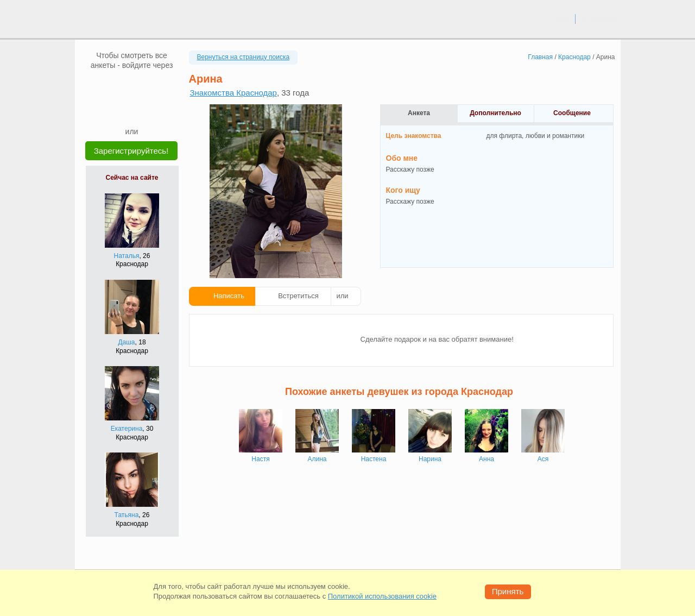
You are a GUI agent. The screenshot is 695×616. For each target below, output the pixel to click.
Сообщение (572, 113)
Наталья (127, 256)
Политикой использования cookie (382, 596)
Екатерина (127, 429)
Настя (260, 459)
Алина (317, 459)
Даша (126, 342)
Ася (543, 459)
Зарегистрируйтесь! (131, 151)
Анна (486, 459)
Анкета (419, 113)
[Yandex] (122, 110)
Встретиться (298, 296)
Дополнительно (495, 113)
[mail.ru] (132, 86)
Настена (374, 459)
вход (563, 18)
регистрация (598, 18)
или (343, 296)
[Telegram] (142, 110)
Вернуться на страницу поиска (244, 57)
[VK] (111, 86)
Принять (508, 591)
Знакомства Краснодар (233, 93)
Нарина (430, 459)
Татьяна (127, 515)
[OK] (153, 86)
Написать (229, 296)
